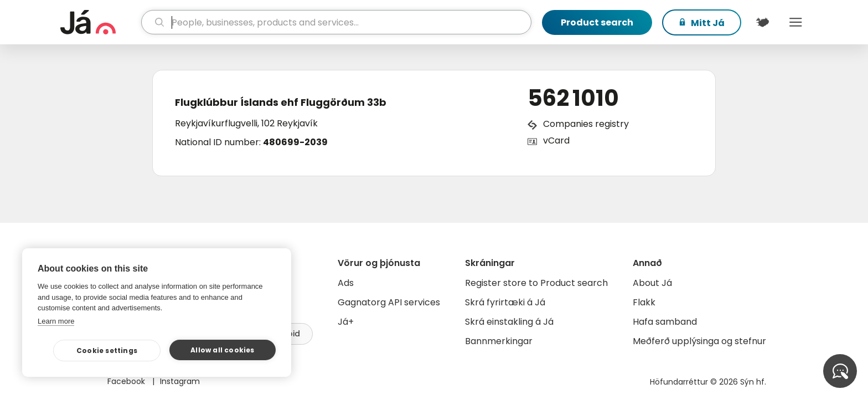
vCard (556, 140)
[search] (336, 22)
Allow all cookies (222, 350)
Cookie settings (107, 351)
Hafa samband (665, 322)
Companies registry (586, 124)
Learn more (56, 321)
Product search (597, 22)
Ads (346, 283)
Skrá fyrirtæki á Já (505, 302)
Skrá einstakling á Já (509, 322)
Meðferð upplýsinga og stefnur (699, 341)
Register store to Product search (536, 283)
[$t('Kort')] (762, 22)
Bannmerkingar (499, 341)
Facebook (127, 381)
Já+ (346, 322)
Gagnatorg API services (389, 302)
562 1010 (573, 98)
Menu (795, 22)
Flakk (644, 302)
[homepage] (99, 22)
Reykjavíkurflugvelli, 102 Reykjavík (246, 123)
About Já (652, 283)
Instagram (180, 381)
